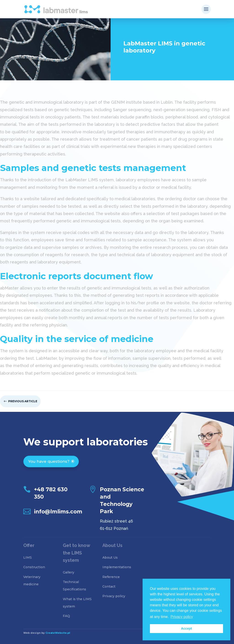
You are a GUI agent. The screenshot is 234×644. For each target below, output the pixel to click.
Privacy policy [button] (182, 617)
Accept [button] (186, 628)
